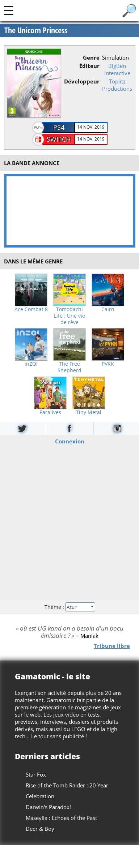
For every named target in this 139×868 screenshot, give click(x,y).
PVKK (108, 364)
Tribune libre (112, 646)
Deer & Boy (40, 829)
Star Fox (36, 774)
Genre (91, 57)
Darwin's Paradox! (48, 807)
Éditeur (89, 66)
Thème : (69, 607)
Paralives (50, 412)
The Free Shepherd (69, 367)
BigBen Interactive (117, 69)
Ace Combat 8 (31, 309)
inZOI (31, 364)
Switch (59, 139)
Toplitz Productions (117, 85)
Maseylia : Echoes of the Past (61, 818)
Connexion (70, 441)
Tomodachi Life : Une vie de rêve (69, 316)
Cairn (108, 309)
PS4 (59, 127)
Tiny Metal (89, 412)
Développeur (82, 81)
